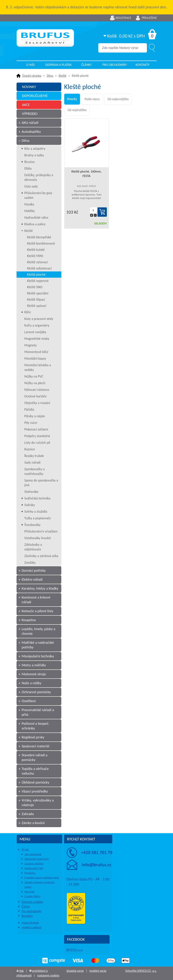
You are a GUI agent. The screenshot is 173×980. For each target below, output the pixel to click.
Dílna (50, 76)
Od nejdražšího (77, 110)
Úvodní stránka (32, 76)
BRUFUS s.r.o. (75, 950)
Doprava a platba (58, 65)
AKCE (26, 105)
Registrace (124, 18)
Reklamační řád (34, 868)
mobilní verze (98, 971)
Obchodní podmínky (37, 859)
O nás (30, 65)
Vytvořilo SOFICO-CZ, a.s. (141, 971)
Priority (72, 99)
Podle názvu (92, 99)
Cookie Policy (32, 896)
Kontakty (143, 65)
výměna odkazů (31, 927)
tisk (21, 971)
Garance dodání (34, 864)
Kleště (62, 76)
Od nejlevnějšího (118, 99)
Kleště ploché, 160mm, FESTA (86, 174)
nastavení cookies (48, 975)
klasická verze (75, 971)
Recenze (29, 892)
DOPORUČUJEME (35, 96)
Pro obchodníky (115, 65)
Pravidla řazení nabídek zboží (42, 878)
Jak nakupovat (33, 854)
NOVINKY (29, 87)
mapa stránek (30, 923)
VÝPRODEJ (30, 114)
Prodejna (30, 873)
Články (86, 65)
